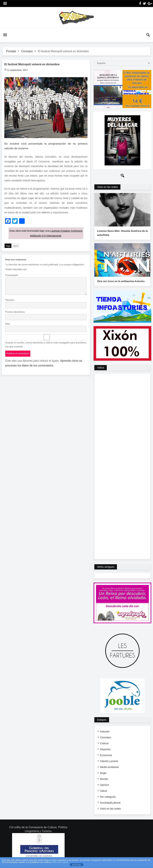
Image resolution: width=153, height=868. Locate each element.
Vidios (101, 367)
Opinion (105, 784)
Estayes (102, 719)
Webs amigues (106, 566)
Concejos (27, 51)
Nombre (10, 300)
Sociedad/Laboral (110, 802)
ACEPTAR (76, 865)
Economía (106, 755)
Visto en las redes (107, 187)
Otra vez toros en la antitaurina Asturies (120, 281)
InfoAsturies (76, 17)
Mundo (104, 779)
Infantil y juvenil (109, 761)
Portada (11, 51)
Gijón (15, 246)
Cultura (104, 743)
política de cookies (60, 862)
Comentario (12, 275)
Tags (8, 246)
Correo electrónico (15, 312)
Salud (103, 790)
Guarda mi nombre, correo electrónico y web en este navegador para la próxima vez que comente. (46, 344)
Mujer (103, 773)
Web (8, 323)
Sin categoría (108, 796)
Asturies (105, 731)
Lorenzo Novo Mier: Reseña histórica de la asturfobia (122, 233)
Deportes (105, 749)
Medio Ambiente (109, 767)
